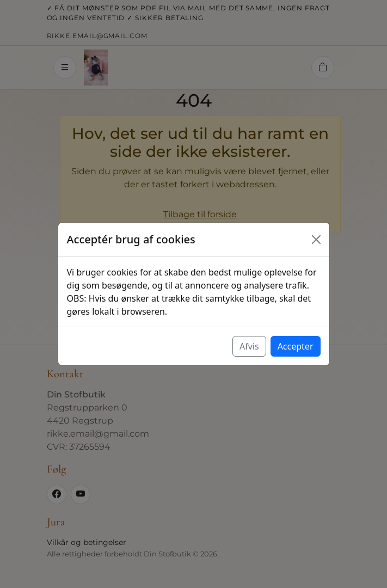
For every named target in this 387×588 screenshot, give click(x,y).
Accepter (296, 346)
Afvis (249, 346)
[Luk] (316, 240)
